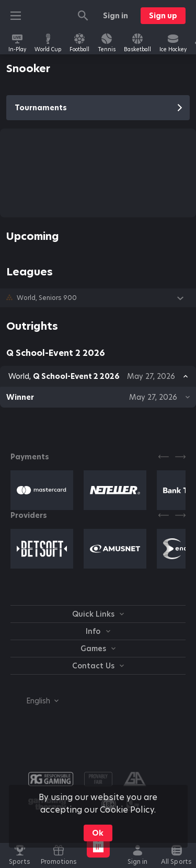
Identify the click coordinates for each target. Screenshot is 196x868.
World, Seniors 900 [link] (47, 298)
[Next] (180, 457)
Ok (98, 833)
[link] (17, 43)
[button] (98, 298)
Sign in (116, 16)
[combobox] (34, 701)
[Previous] (164, 457)
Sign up (163, 16)
